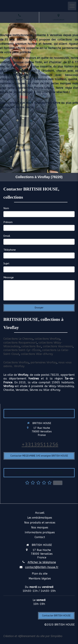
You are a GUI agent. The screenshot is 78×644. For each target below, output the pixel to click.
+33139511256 (40, 445)
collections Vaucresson (58, 346)
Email (7, 236)
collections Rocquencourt (20, 343)
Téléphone (10, 250)
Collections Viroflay (16, 362)
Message (9, 277)
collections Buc (31, 346)
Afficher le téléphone (42, 562)
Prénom (8, 222)
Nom (6, 208)
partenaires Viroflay (44, 362)
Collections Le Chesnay (18, 339)
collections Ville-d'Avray (37, 354)
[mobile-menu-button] (72, 6)
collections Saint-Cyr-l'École (22, 350)
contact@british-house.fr (42, 567)
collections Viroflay (47, 339)
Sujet (6, 264)
